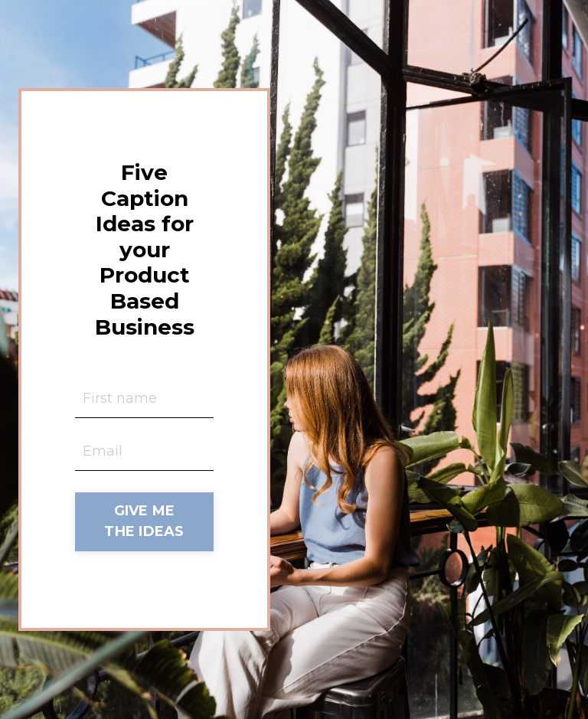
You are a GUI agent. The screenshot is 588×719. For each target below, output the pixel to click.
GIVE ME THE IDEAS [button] (144, 521)
